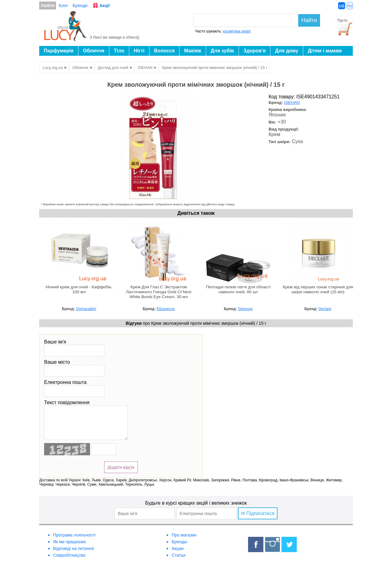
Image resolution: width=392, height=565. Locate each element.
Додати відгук (121, 467)
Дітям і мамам (325, 51)
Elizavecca (166, 309)
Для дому (287, 51)
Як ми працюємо (70, 542)
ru (350, 6)
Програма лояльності (74, 535)
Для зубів (222, 51)
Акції (105, 6)
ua (342, 6)
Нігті (139, 51)
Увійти (48, 6)
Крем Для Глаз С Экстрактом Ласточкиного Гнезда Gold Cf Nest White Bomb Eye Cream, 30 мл (159, 292)
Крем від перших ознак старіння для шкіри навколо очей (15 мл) (318, 289)
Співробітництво (69, 555)
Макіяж (193, 51)
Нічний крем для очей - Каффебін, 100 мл (79, 289)
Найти (309, 20)
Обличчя (94, 51)
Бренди (80, 6)
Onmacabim (86, 309)
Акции (177, 548)
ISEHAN (292, 102)
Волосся (164, 51)
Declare (325, 309)
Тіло (119, 51)
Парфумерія (59, 51)
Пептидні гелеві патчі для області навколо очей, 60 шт (238, 289)
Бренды (179, 542)
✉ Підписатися (258, 513)
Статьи (178, 555)
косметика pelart (237, 31)
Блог (63, 6)
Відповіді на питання (73, 548)
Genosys (245, 309)
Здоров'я (254, 51)
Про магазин (184, 535)
